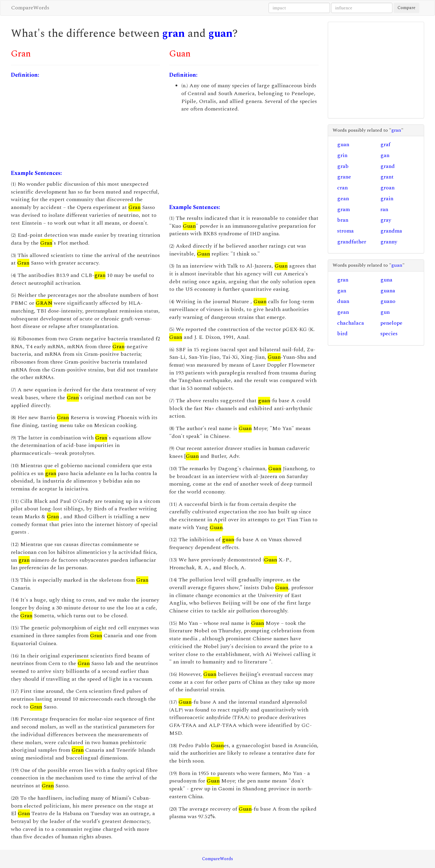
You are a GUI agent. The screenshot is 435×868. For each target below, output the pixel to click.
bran (343, 220)
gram (343, 209)
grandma (391, 231)
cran (342, 188)
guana (388, 291)
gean (343, 199)
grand (388, 166)
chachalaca (351, 323)
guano (388, 301)
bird (342, 334)
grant (387, 177)
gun (385, 312)
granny (389, 242)
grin (342, 155)
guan (221, 34)
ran (384, 209)
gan (385, 155)
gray (386, 220)
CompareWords (30, 8)
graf (385, 145)
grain (387, 199)
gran (174, 34)
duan (343, 301)
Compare (406, 8)
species (389, 334)
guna (386, 280)
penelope (391, 323)
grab (343, 166)
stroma (345, 231)
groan (387, 188)
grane (344, 177)
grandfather (352, 242)
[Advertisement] (85, 124)
